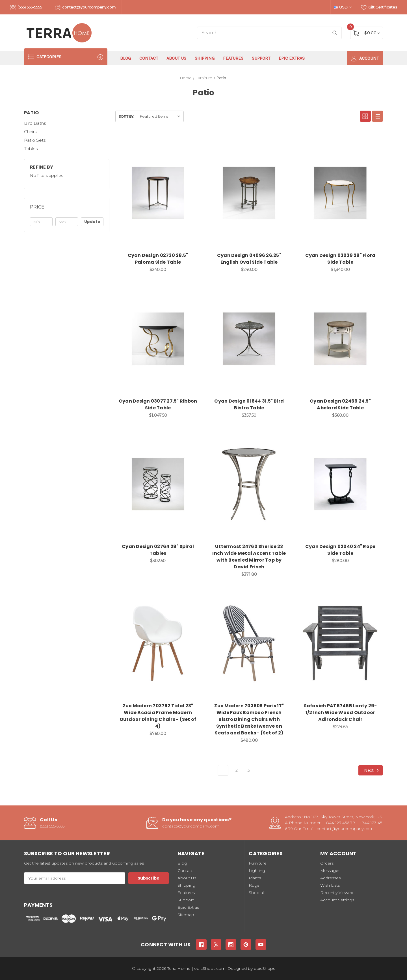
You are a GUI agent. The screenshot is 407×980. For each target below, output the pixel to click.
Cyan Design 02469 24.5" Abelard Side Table (340, 404)
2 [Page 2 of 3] (237, 770)
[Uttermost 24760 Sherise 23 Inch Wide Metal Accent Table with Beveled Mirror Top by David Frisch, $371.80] (249, 484)
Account (365, 58)
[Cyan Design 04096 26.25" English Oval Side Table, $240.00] (249, 193)
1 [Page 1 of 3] (223, 770)
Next (372, 770)
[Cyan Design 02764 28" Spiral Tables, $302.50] (158, 484)
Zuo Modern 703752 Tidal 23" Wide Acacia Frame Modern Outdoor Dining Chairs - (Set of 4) (158, 716)
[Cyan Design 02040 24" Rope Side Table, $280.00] (340, 484)
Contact (149, 58)
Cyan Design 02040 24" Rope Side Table (340, 550)
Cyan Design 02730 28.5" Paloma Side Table (158, 259)
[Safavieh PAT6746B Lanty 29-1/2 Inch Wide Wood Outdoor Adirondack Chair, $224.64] (340, 643)
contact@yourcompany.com (85, 8)
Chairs (30, 132)
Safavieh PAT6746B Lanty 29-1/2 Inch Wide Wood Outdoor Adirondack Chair (340, 713)
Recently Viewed (337, 893)
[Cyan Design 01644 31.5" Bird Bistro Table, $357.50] (249, 339)
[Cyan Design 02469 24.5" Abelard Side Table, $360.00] (340, 339)
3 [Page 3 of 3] (249, 770)
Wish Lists (330, 885)
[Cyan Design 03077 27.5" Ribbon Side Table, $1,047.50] (158, 339)
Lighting (257, 871)
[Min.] (41, 222)
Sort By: (126, 116)
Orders (327, 863)
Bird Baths (35, 123)
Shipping (205, 58)
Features (233, 58)
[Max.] (67, 222)
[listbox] (160, 116)
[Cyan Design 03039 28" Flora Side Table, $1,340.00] (340, 193)
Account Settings (337, 900)
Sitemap (186, 915)
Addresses (330, 878)
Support (261, 58)
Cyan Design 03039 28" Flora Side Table (340, 259)
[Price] (67, 209)
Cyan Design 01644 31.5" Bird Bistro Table (249, 404)
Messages (330, 871)
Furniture (258, 863)
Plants (255, 878)
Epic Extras (292, 58)
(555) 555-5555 (26, 8)
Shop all (257, 893)
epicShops (264, 968)
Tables (31, 149)
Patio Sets (35, 140)
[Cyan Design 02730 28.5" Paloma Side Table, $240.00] (158, 193)
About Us (176, 58)
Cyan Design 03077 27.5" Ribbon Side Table (158, 404)
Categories (66, 57)
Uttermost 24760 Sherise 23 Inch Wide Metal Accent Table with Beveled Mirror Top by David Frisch (249, 557)
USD (343, 7)
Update (92, 222)
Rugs (254, 885)
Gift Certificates (379, 8)
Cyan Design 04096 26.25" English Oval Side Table (249, 259)
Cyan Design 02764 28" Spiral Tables (158, 550)
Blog (125, 58)
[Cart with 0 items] (372, 33)
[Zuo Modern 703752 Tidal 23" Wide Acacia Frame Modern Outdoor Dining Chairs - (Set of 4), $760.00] (158, 643)
